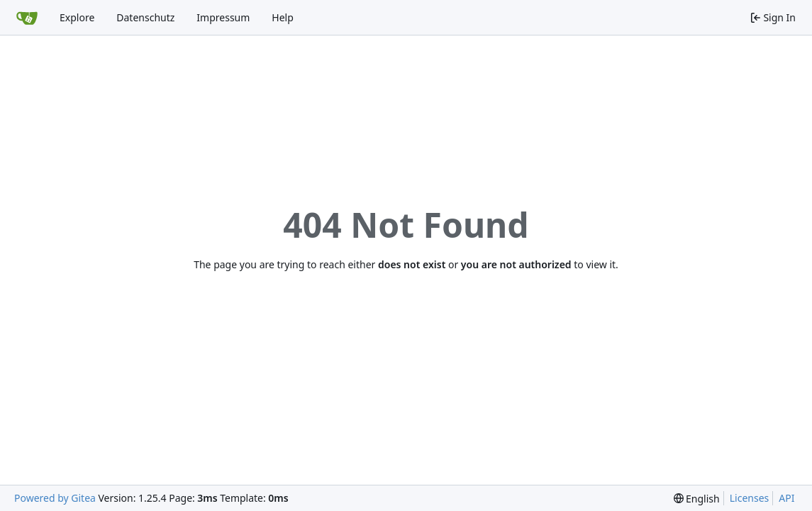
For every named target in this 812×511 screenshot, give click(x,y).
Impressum (223, 17)
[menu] (697, 499)
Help (283, 17)
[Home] (27, 18)
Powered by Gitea (55, 498)
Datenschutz (145, 17)
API (786, 498)
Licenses (750, 498)
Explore (77, 17)
